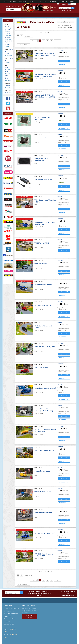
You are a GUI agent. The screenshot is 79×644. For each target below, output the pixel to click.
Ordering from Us (54, 1)
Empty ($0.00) (64, 4)
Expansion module (41, 138)
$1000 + (8, 46)
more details (64, 65)
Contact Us (64, 1)
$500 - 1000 (9, 42)
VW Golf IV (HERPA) (41, 367)
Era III (8, 69)
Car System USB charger (43, 179)
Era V (8, 76)
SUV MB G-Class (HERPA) (43, 305)
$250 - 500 (8, 38)
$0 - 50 (8, 27)
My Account (43, 1)
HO (9, 63)
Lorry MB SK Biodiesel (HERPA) (45, 347)
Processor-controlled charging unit (42, 118)
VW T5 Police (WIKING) (42, 264)
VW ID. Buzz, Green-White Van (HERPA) (45, 201)
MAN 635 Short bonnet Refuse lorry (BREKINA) (45, 430)
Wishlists (72, 1)
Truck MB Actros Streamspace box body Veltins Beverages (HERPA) (45, 411)
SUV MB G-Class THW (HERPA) (45, 533)
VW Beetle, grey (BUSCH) (43, 512)
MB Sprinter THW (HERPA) (43, 284)
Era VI (8, 80)
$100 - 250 (8, 34)
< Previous (34, 41)
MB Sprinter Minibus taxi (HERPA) (43, 327)
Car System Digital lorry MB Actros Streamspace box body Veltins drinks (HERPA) (45, 55)
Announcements (23, 1)
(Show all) (8, 92)
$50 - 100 (8, 31)
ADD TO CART (64, 61)
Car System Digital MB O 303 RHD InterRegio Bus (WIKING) (45, 96)
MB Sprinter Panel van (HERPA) (45, 388)
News (6, 1)
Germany (8, 87)
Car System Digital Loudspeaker (41, 160)
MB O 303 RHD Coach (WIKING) (45, 450)
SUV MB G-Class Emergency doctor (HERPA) (44, 555)
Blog (32, 1)
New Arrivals (13, 1)
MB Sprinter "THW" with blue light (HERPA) (45, 223)
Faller (8, 55)
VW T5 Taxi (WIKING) (42, 243)
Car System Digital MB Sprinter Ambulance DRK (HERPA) (45, 75)
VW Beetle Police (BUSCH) (43, 492)
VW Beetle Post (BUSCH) (43, 471)
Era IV (8, 72)
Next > (57, 41)
